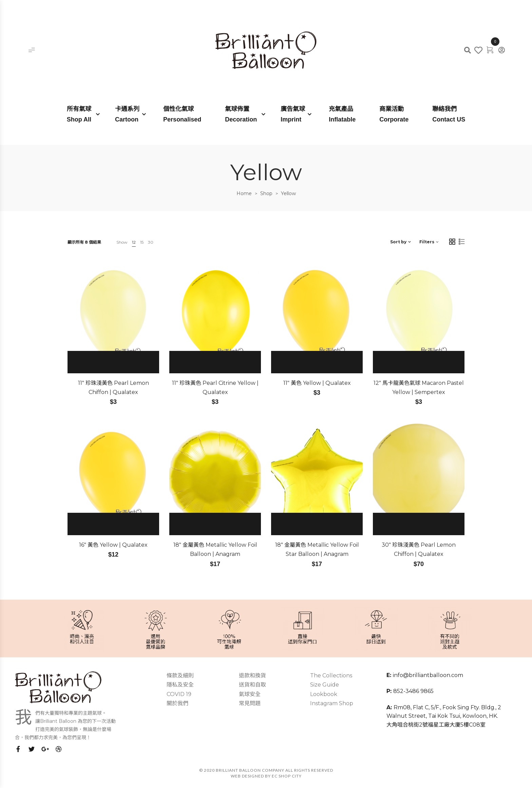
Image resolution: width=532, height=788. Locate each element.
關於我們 (177, 703)
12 (134, 242)
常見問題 (250, 703)
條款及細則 (180, 676)
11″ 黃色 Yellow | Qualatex (317, 383)
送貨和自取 (252, 685)
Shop (266, 193)
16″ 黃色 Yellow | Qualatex (113, 545)
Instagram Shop (332, 703)
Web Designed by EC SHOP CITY (266, 776)
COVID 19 (179, 694)
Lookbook (324, 694)
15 (142, 242)
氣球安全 (250, 694)
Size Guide (325, 685)
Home (244, 193)
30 (151, 242)
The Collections (331, 676)
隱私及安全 (180, 685)
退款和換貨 (252, 676)
